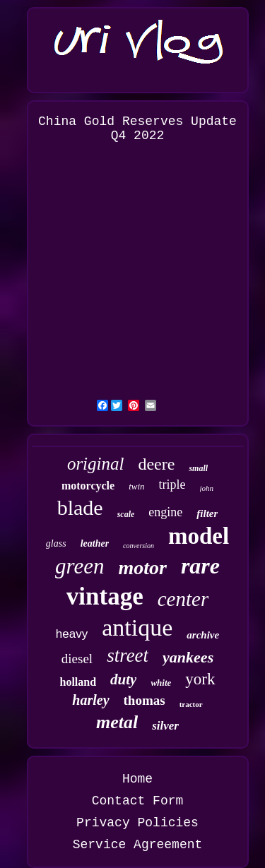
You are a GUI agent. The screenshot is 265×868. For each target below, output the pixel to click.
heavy (72, 634)
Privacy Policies (137, 823)
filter (207, 513)
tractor (191, 704)
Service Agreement (138, 845)
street (128, 655)
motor (142, 567)
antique (137, 628)
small (198, 468)
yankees (188, 657)
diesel (77, 659)
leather (95, 543)
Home (137, 779)
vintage (105, 596)
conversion (139, 546)
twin (136, 486)
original (96, 464)
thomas (145, 700)
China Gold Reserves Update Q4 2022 (137, 129)
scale (126, 514)
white (161, 683)
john (207, 488)
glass (56, 543)
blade (80, 507)
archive (203, 635)
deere (156, 464)
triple (172, 484)
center (183, 599)
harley (90, 700)
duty (123, 679)
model (199, 536)
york (200, 679)
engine (165, 512)
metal (117, 722)
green (79, 566)
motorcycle (88, 486)
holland (78, 682)
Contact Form (138, 801)
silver (165, 726)
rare (200, 566)
